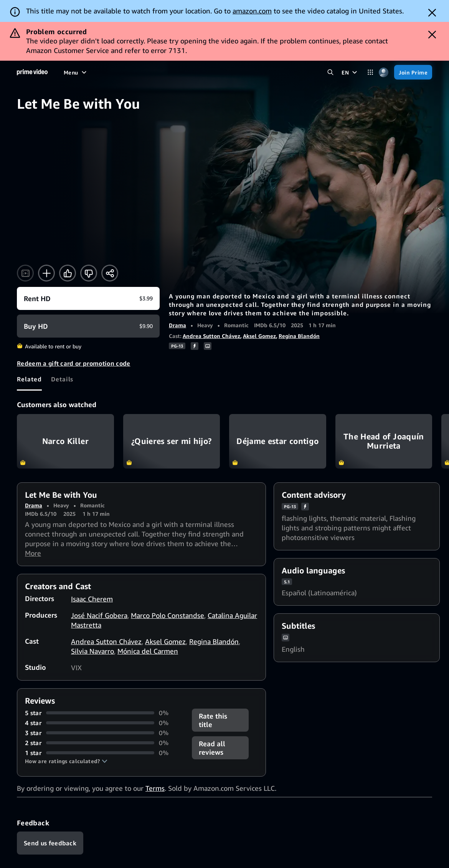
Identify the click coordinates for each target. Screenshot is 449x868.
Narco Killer (65, 441)
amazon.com (252, 11)
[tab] (29, 379)
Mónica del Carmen (148, 651)
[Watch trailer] (25, 273)
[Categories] (370, 72)
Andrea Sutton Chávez (211, 336)
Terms (155, 788)
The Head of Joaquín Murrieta (384, 441)
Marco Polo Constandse (168, 615)
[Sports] (155, 72)
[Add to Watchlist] (46, 273)
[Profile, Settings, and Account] (384, 72)
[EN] (350, 72)
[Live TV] (207, 72)
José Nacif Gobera (99, 615)
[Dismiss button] (432, 13)
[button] (66, 761)
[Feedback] (50, 843)
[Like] (68, 273)
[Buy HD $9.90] (88, 326)
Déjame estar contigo (278, 441)
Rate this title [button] (213, 720)
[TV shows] (125, 72)
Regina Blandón (299, 336)
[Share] (110, 273)
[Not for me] (89, 273)
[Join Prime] (413, 72)
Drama (177, 325)
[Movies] (94, 72)
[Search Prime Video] (330, 72)
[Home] (32, 72)
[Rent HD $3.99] (88, 298)
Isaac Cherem (92, 599)
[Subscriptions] (250, 72)
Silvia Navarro (92, 651)
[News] (181, 72)
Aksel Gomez (259, 336)
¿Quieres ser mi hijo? (172, 441)
